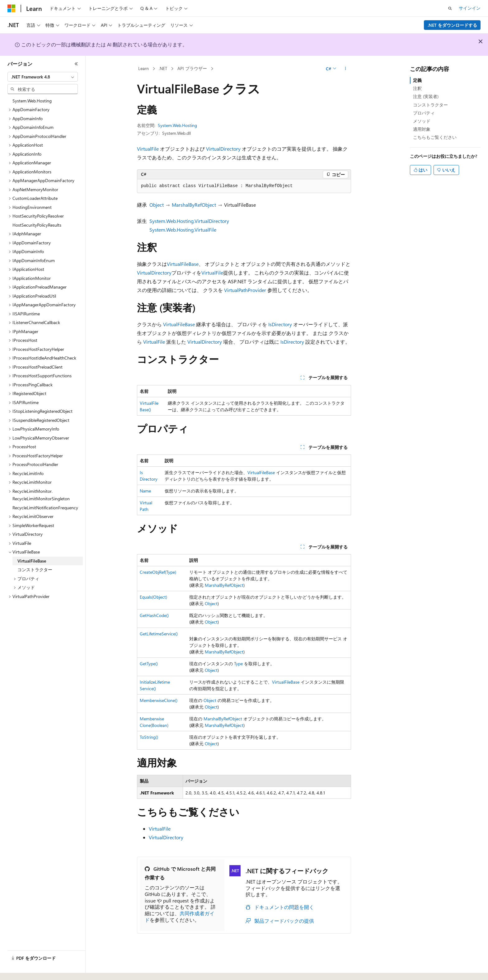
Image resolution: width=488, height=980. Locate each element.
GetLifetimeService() (159, 634)
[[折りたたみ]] (76, 64)
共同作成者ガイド (180, 916)
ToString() (149, 737)
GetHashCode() (154, 615)
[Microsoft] (12, 8)
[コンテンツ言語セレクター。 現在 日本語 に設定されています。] (20, 968)
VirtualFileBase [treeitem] (32, 561)
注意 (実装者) (426, 96)
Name (145, 491)
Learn (143, 68)
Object (157, 205)
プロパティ (424, 113)
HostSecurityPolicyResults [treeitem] (37, 225)
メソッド (422, 121)
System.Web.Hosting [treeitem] (32, 101)
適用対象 (422, 129)
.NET (163, 68)
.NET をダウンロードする (452, 25)
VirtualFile (148, 149)
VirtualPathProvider (245, 290)
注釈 (417, 88)
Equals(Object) (153, 597)
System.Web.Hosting (177, 125)
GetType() (149, 664)
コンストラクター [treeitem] (35, 570)
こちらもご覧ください (435, 137)
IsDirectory (280, 324)
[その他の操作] (346, 69)
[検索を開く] (450, 8)
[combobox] (43, 77)
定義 (417, 80)
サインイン (470, 8)
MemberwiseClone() (159, 700)
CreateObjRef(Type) (158, 572)
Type (238, 664)
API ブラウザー (192, 68)
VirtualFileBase (183, 264)
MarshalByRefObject (194, 205)
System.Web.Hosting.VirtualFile (183, 230)
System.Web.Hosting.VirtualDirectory (189, 221)
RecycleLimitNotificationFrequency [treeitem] (45, 508)
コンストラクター (430, 105)
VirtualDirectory (223, 149)
